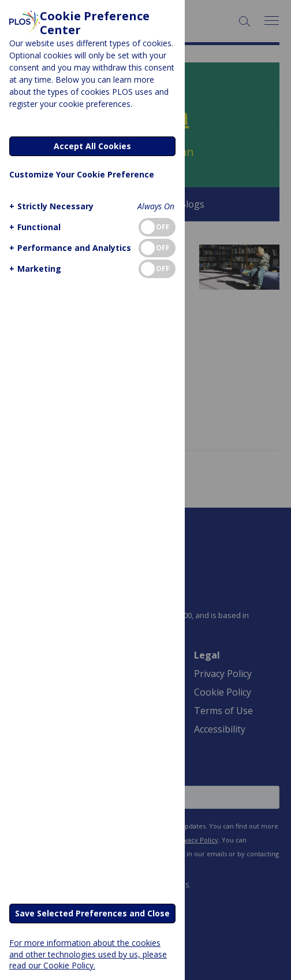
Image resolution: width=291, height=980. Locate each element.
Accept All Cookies (92, 146)
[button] (50, 206)
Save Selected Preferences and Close (92, 913)
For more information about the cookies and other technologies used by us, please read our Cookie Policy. (88, 954)
